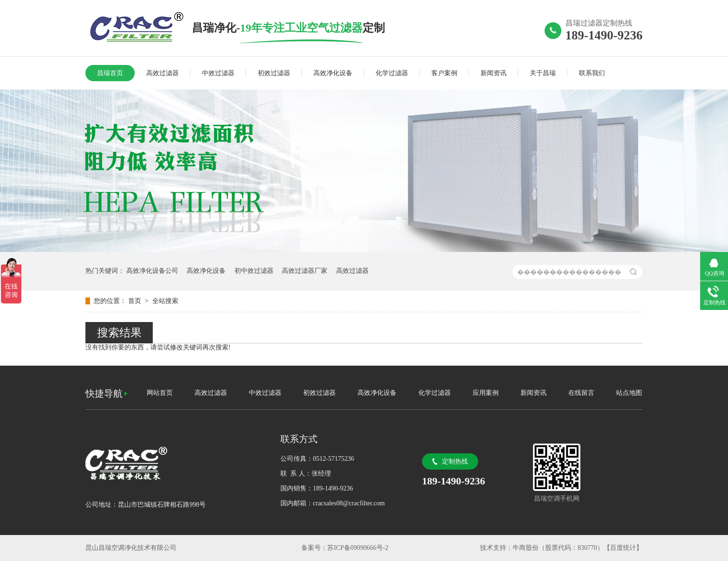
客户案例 (444, 73)
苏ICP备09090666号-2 (358, 548)
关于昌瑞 (543, 73)
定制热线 (455, 461)
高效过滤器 (162, 73)
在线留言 (581, 393)
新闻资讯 (494, 73)
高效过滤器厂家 (305, 271)
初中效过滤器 (254, 271)
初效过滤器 (274, 73)
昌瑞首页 (110, 73)
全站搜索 (165, 301)
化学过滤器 (392, 73)
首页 (136, 301)
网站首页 (160, 393)
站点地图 (629, 393)
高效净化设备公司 (152, 271)
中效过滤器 (218, 73)
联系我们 (592, 73)
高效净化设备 (333, 73)
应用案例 (486, 393)
